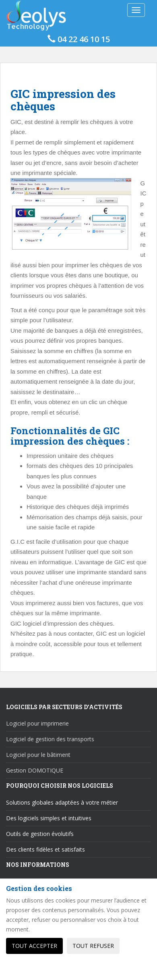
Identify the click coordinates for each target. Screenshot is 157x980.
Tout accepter (34, 946)
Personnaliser (34, 966)
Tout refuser (93, 946)
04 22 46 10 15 (79, 39)
